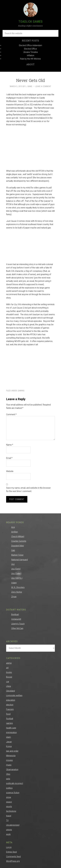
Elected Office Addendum (31, 45)
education (11, 700)
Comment (11, 414)
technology (11, 811)
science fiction (13, 793)
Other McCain (17, 628)
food (8, 714)
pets (8, 779)
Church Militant (18, 536)
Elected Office (31, 49)
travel (9, 816)
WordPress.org (13, 861)
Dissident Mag (18, 546)
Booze (9, 677)
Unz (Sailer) (16, 573)
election (10, 705)
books (9, 672)
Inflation (31, 55)
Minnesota (11, 756)
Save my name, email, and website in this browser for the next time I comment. (28, 490)
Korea (9, 746)
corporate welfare (14, 695)
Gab (13, 550)
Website (10, 471)
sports (9, 806)
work (8, 834)
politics (9, 788)
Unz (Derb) (16, 569)
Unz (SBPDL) (17, 578)
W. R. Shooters (18, 587)
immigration (11, 732)
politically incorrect (15, 783)
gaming (21, 391)
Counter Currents (19, 541)
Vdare (14, 583)
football (10, 719)
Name (10, 445)
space (9, 802)
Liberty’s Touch (18, 624)
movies (9, 760)
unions (9, 830)
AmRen (15, 532)
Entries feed (11, 852)
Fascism (10, 709)
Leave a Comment (43, 86)
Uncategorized (13, 825)
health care (11, 728)
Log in (9, 847)
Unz (13, 564)
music (9, 765)
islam (9, 737)
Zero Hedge (17, 592)
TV (7, 820)
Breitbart (15, 614)
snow (9, 797)
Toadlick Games (31, 22)
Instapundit (16, 619)
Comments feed (13, 856)
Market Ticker (17, 555)
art (7, 668)
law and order (12, 751)
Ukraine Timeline (31, 52)
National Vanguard (20, 560)
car (8, 682)
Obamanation (12, 769)
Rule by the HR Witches (31, 59)
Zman (14, 597)
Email (9, 458)
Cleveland (10, 691)
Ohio (8, 774)
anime (9, 663)
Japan (9, 742)
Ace (13, 527)
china (9, 686)
